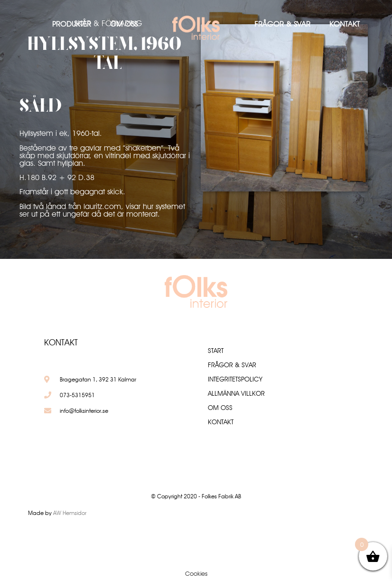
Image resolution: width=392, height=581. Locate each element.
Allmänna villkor (236, 393)
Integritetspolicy (235, 379)
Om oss (124, 24)
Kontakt (345, 24)
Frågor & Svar (282, 24)
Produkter (72, 24)
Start (216, 351)
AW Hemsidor (70, 513)
